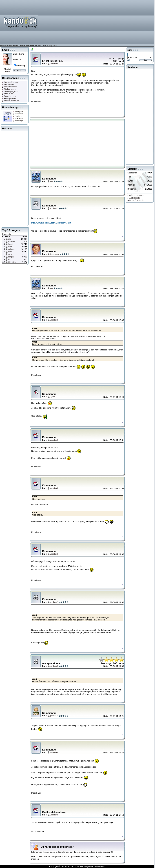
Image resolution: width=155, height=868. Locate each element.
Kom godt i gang (10, 82)
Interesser (14, 45)
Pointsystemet (9, 98)
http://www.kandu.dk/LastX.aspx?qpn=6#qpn (51, 223)
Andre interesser (27, 45)
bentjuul (11, 257)
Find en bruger (9, 89)
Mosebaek (54, 64)
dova (10, 247)
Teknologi (18, 121)
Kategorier (18, 111)
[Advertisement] (115, 22)
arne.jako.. (12, 262)
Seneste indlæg (10, 87)
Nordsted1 (12, 241)
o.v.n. (10, 254)
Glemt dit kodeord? (8, 70)
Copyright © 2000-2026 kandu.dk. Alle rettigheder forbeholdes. (77, 866)
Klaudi (10, 244)
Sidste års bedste (136, 200)
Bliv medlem (8, 84)
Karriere (17, 116)
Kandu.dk (41, 45)
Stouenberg (55, 254)
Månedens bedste (136, 196)
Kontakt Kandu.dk (10, 101)
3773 (10, 252)
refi (9, 259)
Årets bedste (134, 198)
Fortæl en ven (9, 96)
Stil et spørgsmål (10, 91)
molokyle (11, 249)
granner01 (54, 716)
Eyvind (53, 397)
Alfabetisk (18, 114)
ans (9, 239)
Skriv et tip (7, 94)
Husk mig (20, 66)
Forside (5, 45)
